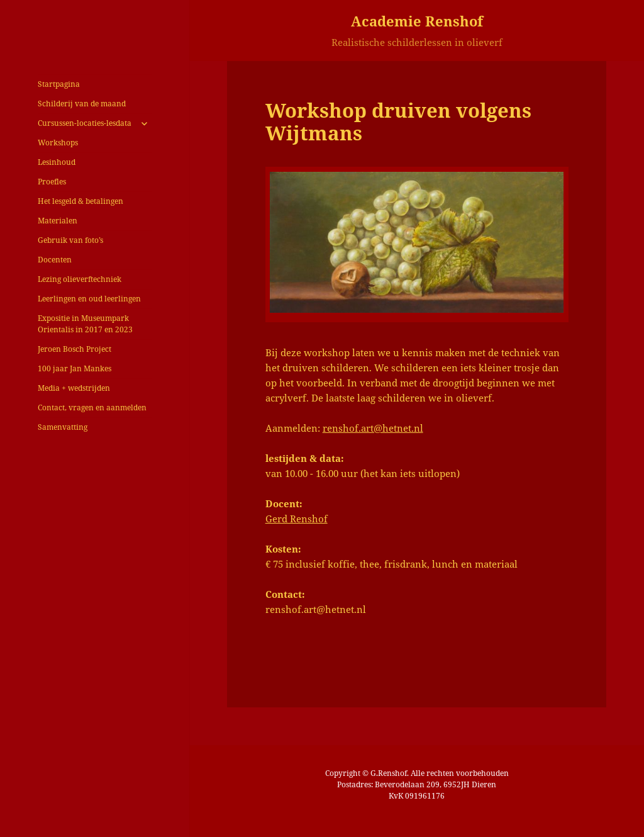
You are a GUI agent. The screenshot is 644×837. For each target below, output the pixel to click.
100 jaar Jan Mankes (75, 368)
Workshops (58, 143)
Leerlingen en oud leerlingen (89, 299)
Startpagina (59, 84)
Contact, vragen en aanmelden (92, 407)
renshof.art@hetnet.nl (373, 428)
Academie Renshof (417, 21)
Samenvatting (63, 427)
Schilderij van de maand (82, 104)
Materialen (58, 221)
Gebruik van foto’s (70, 240)
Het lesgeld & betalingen (80, 201)
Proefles (52, 182)
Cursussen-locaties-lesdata (85, 123)
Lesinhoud (57, 162)
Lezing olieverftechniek (80, 279)
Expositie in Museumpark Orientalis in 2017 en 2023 (85, 324)
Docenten (55, 260)
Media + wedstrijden (74, 388)
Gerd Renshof (297, 519)
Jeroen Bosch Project (75, 349)
